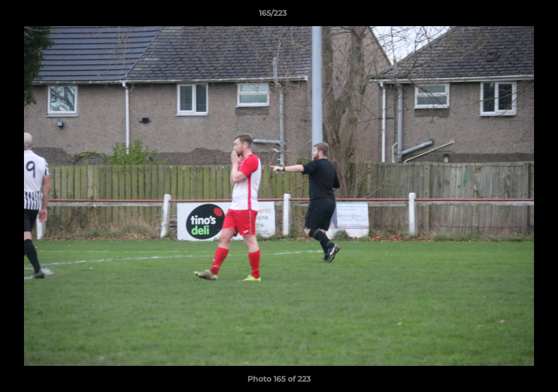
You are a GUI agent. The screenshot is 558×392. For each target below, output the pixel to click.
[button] (512, 16)
